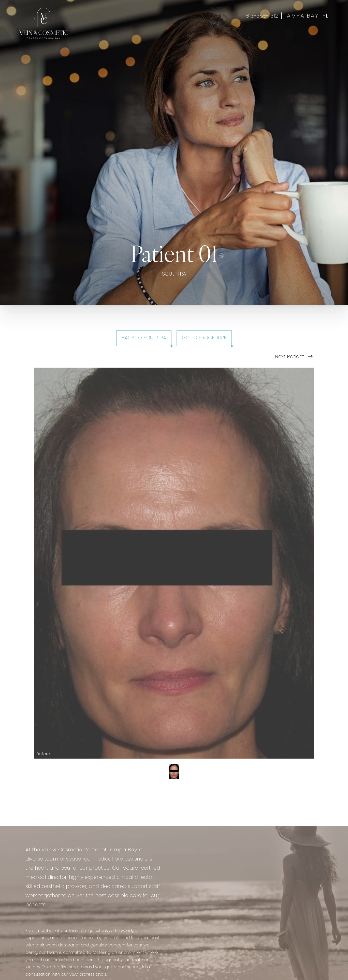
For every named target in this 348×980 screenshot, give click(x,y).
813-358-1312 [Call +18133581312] (262, 16)
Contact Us (255, 36)
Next (294, 357)
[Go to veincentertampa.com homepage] (44, 23)
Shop (323, 36)
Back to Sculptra (144, 338)
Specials (203, 36)
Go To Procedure (204, 338)
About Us (226, 36)
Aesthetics (131, 36)
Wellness (157, 36)
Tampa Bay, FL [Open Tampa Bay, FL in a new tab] (306, 16)
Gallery (180, 36)
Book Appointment (293, 36)
